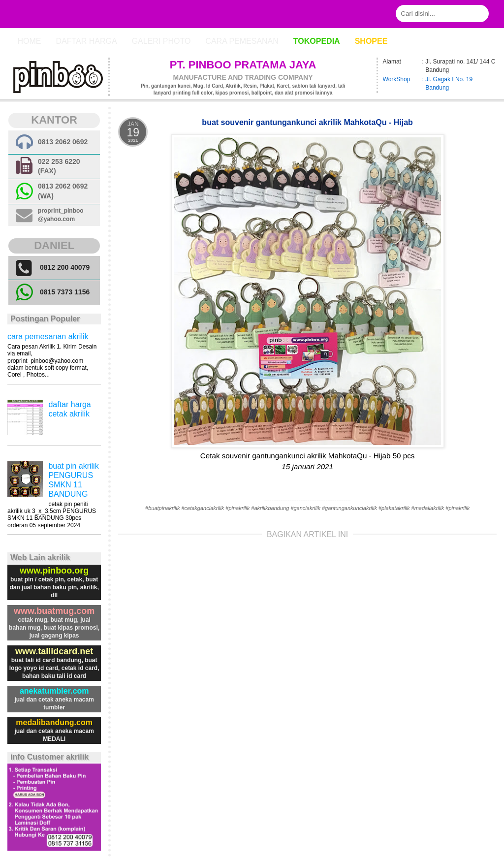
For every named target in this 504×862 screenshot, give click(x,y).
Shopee (371, 41)
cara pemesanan (242, 41)
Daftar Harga (86, 41)
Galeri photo (161, 41)
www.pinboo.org (54, 571)
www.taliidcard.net (54, 651)
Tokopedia (317, 41)
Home (29, 41)
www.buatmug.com (54, 611)
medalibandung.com (54, 722)
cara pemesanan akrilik (48, 336)
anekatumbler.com (54, 691)
